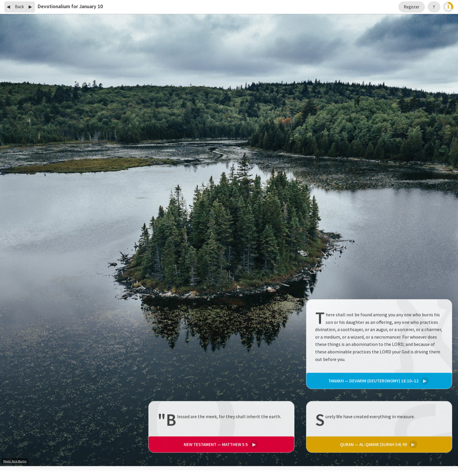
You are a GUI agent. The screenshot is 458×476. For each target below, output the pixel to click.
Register (412, 7)
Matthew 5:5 (220, 444)
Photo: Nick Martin (15, 461)
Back (19, 7)
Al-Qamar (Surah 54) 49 (378, 444)
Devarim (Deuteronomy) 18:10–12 (378, 381)
